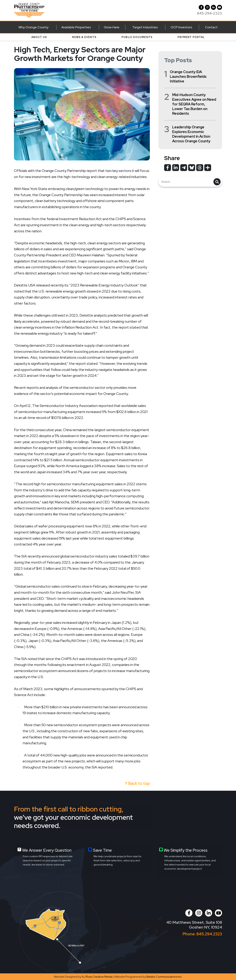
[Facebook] (201, 7)
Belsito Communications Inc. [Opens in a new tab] (164, 977)
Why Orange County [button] (33, 27)
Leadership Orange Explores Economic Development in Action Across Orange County (191, 134)
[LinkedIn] (213, 7)
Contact (211, 27)
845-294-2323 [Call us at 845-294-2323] (210, 13)
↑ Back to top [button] (137, 783)
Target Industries (145, 27)
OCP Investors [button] (181, 27)
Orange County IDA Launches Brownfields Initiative (188, 77)
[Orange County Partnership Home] (29, 10)
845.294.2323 (209, 934)
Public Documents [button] (137, 37)
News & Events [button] (84, 37)
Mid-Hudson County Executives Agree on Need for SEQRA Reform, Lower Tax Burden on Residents (194, 104)
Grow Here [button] (112, 27)
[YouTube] (220, 7)
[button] (207, 7)
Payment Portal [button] (191, 37)
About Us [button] (39, 37)
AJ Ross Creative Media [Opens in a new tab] (97, 977)
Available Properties (76, 27)
